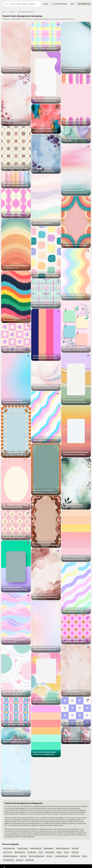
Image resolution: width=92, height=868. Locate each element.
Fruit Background (9, 860)
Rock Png (23, 856)
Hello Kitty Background (10, 856)
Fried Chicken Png (9, 848)
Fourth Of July (8, 852)
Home (4, 12)
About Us (49, 856)
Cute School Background (36, 856)
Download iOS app (59, 4)
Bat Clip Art (20, 860)
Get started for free (84, 4)
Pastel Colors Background (26, 12)
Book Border (30, 860)
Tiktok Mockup (75, 856)
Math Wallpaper (49, 848)
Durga (41, 852)
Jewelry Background (61, 856)
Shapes (59, 852)
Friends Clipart (50, 852)
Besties (85, 856)
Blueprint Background (63, 848)
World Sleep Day (20, 852)
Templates (12, 12)
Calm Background (36, 848)
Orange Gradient (22, 848)
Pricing (46, 4)
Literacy (66, 852)
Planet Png (75, 852)
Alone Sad (75, 848)
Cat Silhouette (32, 852)
